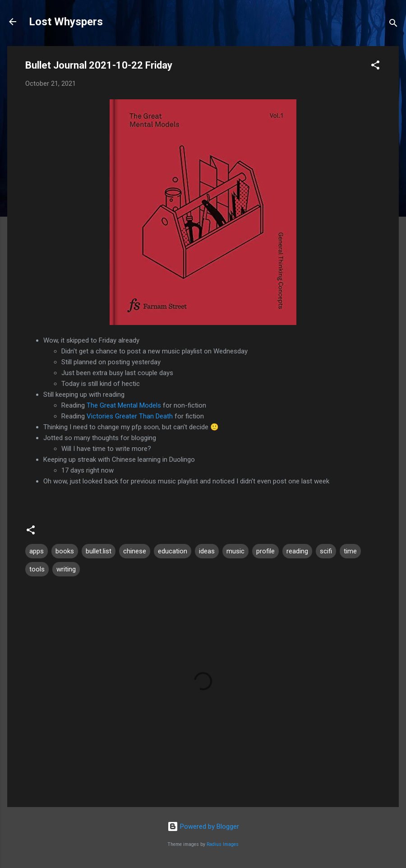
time (350, 551)
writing (66, 569)
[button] (375, 67)
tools (37, 569)
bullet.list (99, 551)
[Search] (393, 25)
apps (37, 551)
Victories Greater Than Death (130, 416)
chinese (135, 551)
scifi (326, 551)
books (65, 551)
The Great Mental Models (124, 405)
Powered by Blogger (203, 826)
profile (265, 551)
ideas (207, 551)
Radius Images (223, 844)
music (235, 551)
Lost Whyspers (66, 22)
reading (297, 551)
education (173, 551)
